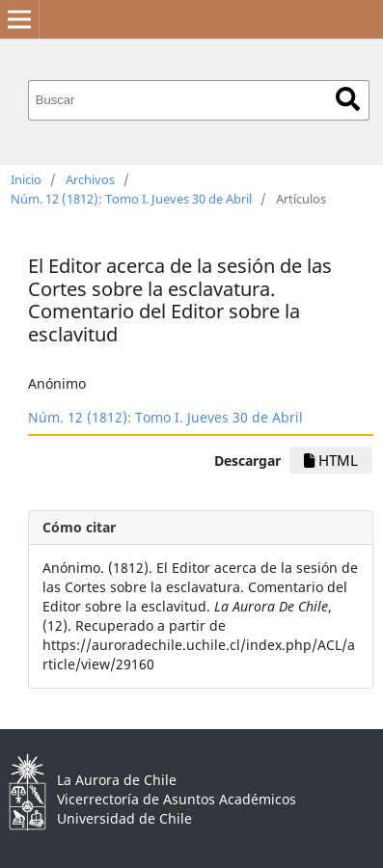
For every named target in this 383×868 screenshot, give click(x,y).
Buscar (348, 99)
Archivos (90, 179)
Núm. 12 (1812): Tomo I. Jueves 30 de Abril (131, 199)
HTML (331, 460)
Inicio (26, 179)
